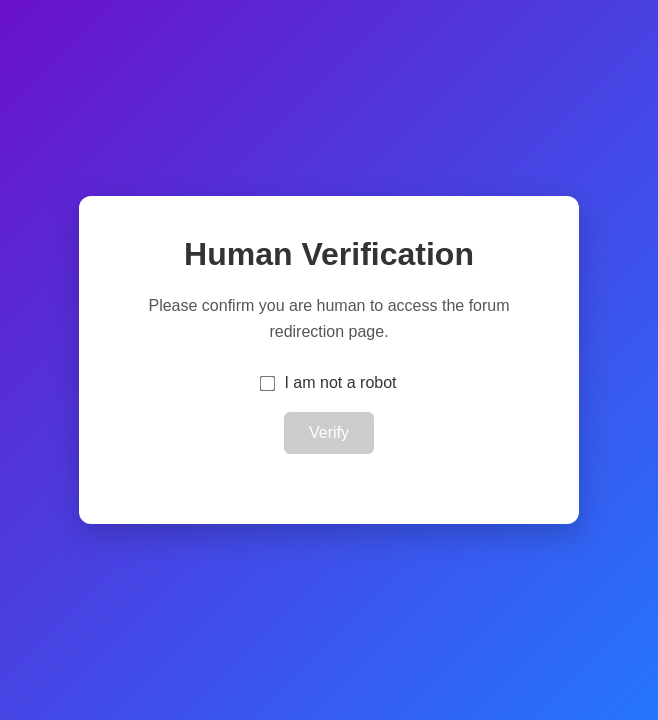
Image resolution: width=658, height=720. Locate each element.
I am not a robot (340, 382)
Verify (329, 432)
